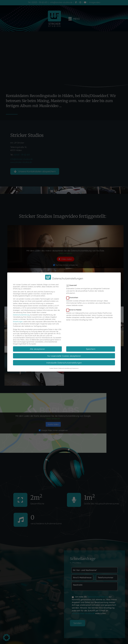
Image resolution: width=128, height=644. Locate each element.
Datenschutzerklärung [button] (65, 368)
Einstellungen (18, 322)
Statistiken (73, 298)
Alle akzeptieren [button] (37, 349)
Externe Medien (75, 310)
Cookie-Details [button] (54, 368)
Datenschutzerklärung (21, 315)
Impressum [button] (75, 368)
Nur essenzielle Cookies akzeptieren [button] (64, 356)
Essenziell (72, 285)
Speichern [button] (91, 349)
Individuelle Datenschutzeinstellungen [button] (64, 363)
